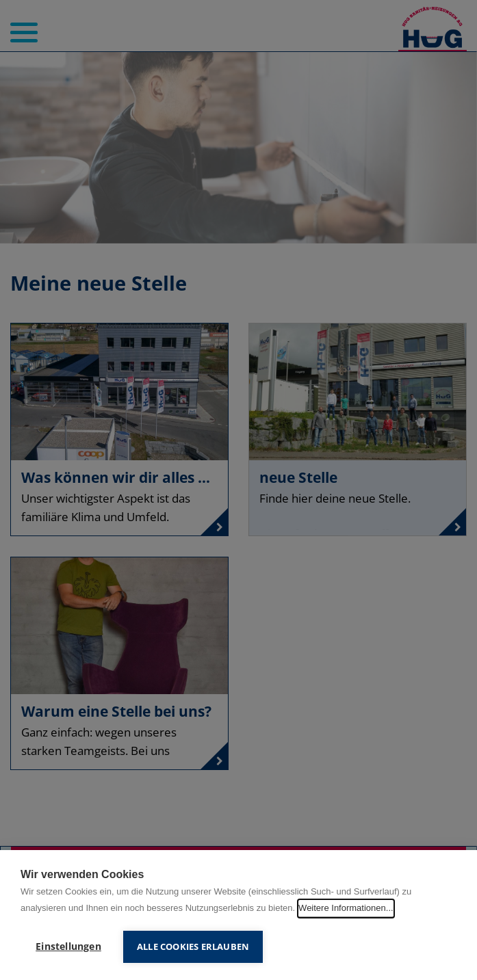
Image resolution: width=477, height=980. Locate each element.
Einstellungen (68, 946)
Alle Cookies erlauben (193, 946)
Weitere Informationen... (346, 908)
